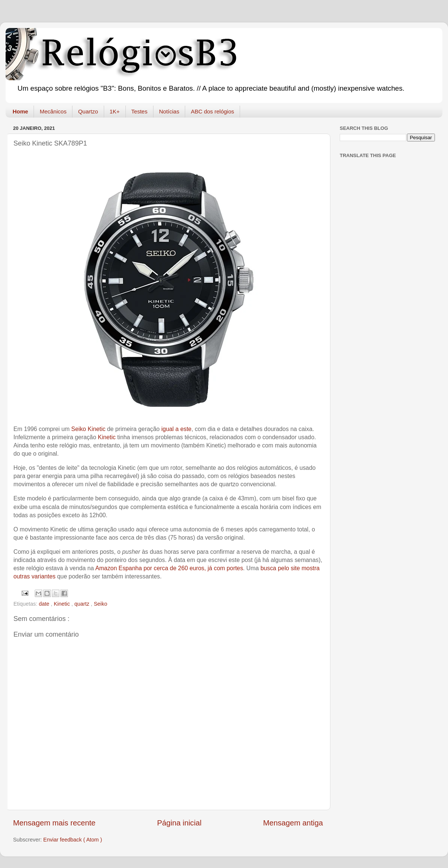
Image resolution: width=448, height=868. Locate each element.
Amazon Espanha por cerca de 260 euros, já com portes (169, 568)
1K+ (115, 111)
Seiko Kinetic (88, 429)
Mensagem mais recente (54, 823)
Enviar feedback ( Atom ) (73, 840)
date (45, 604)
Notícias (169, 111)
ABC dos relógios (212, 111)
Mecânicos (53, 111)
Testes (139, 111)
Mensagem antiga (293, 823)
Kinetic (107, 437)
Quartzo (88, 111)
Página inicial (179, 823)
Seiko (100, 604)
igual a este (176, 429)
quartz (83, 604)
